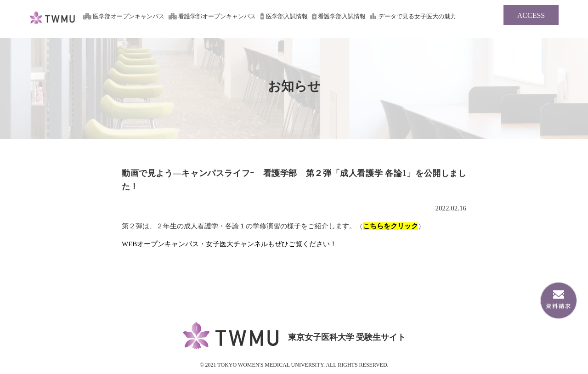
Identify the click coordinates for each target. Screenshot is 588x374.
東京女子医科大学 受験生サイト (52, 24)
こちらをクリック (390, 226)
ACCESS (531, 15)
